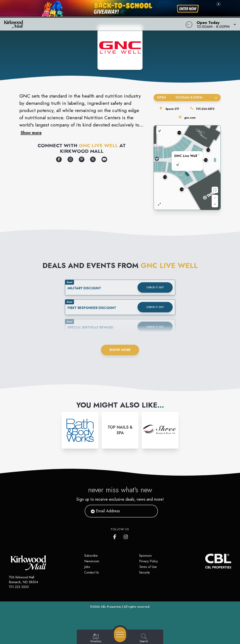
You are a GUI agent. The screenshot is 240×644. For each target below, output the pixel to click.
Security (144, 572)
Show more (31, 133)
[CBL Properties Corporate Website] (205, 561)
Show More (120, 350)
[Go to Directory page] (96, 638)
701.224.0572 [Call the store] (205, 109)
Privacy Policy (148, 561)
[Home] (91, 24)
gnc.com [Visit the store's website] (190, 118)
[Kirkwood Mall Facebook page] (116, 536)
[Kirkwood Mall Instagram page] (126, 536)
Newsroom (92, 561)
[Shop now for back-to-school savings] (188, 9)
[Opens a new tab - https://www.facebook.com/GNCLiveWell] (59, 159)
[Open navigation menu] (120, 635)
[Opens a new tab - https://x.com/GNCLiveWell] (93, 159)
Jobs (87, 567)
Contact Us (92, 572)
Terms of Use (148, 567)
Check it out (155, 287)
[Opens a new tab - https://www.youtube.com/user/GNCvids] (104, 159)
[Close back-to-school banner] (218, 4)
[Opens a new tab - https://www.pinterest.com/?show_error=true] (82, 159)
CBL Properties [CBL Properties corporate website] (111, 607)
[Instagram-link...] (80, 430)
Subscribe (91, 556)
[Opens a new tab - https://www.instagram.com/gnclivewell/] (70, 159)
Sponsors (145, 556)
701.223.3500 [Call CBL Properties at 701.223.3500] (19, 587)
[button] (215, 24)
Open (187, 97)
